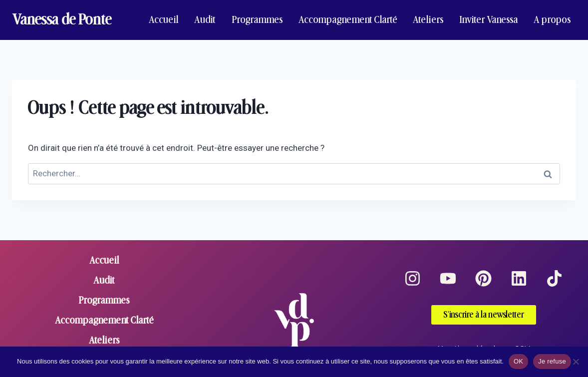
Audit (205, 20)
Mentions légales (471, 338)
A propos (552, 20)
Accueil (164, 20)
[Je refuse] (576, 362)
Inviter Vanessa (489, 20)
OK (518, 361)
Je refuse (552, 361)
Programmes (257, 20)
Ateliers (428, 20)
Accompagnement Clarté (348, 20)
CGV (522, 338)
